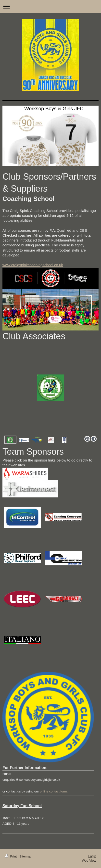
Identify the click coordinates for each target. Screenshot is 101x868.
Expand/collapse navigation (50, 6)
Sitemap (25, 856)
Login (92, 856)
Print (11, 856)
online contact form (53, 791)
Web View (89, 861)
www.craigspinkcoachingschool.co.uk (33, 265)
